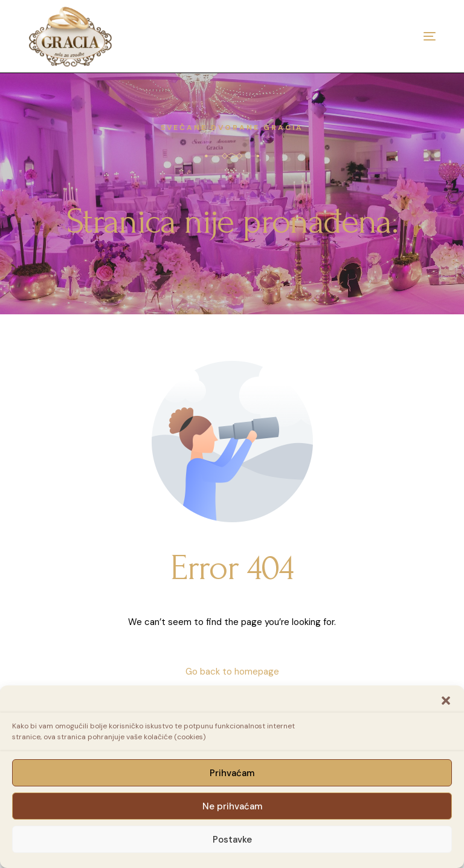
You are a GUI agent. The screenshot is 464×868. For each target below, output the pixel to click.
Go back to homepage (232, 672)
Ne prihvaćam (232, 806)
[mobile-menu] (405, 36)
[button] (446, 701)
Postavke (232, 840)
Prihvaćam (232, 773)
